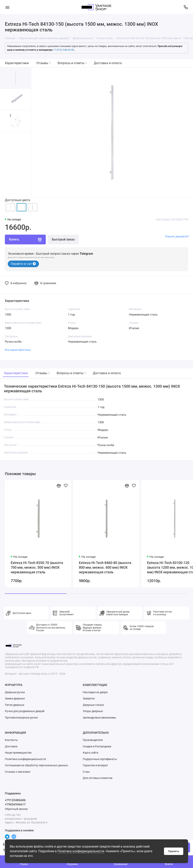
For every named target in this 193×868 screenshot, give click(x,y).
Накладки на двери (95, 692)
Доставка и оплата (108, 63)
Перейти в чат (23, 264)
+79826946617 (15, 804)
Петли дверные (15, 705)
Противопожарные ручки (21, 718)
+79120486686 (15, 800)
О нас (86, 772)
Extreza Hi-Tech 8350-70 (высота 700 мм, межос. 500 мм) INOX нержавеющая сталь (37, 567)
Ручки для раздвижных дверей (25, 711)
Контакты (11, 740)
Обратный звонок (16, 809)
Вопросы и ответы (72, 63)
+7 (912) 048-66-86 (64, 50)
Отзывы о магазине (18, 772)
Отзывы (44, 63)
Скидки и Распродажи (97, 746)
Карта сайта (91, 753)
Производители (93, 740)
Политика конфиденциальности (81, 851)
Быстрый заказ (63, 239)
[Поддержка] (186, 7)
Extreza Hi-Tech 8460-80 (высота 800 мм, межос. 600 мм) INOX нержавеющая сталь (105, 567)
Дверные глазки (93, 705)
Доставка (11, 746)
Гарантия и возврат (95, 765)
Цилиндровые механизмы (99, 718)
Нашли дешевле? (177, 236)
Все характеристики (18, 350)
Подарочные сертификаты (100, 759)
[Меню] (7, 7)
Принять (174, 851)
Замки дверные (15, 698)
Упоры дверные (93, 711)
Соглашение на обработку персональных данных (36, 765)
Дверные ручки (15, 692)
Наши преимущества (18, 753)
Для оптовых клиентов (98, 778)
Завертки (89, 698)
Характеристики (17, 63)
